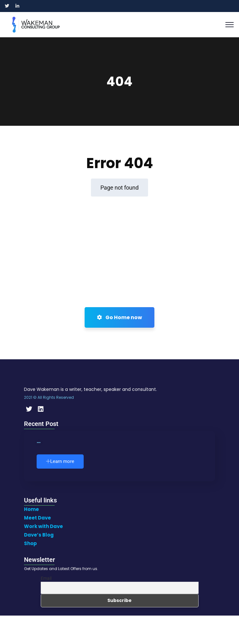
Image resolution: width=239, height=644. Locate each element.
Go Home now (119, 317)
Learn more (60, 461)
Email (46, 578)
